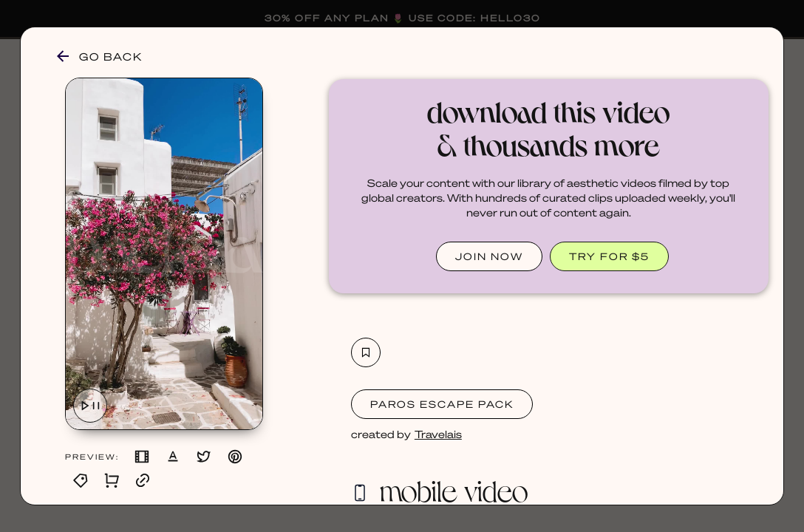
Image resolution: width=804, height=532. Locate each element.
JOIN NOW (489, 256)
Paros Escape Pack (442, 404)
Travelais (438, 434)
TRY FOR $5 (609, 256)
